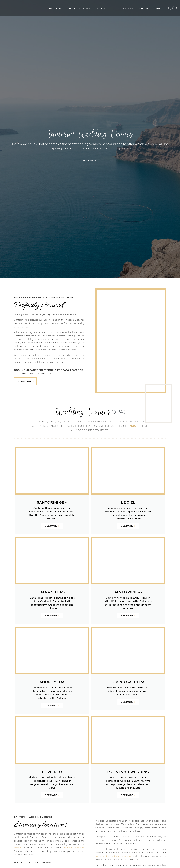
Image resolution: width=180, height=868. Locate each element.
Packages (74, 8)
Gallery (144, 8)
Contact (158, 8)
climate (18, 848)
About (60, 8)
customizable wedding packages (113, 856)
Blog (114, 8)
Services (102, 8)
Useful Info (128, 8)
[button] (90, 161)
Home (49, 8)
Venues (88, 8)
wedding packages (74, 848)
